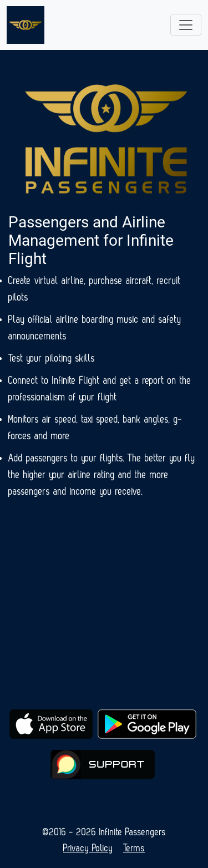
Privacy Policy (88, 848)
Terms (134, 848)
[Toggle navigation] (186, 25)
